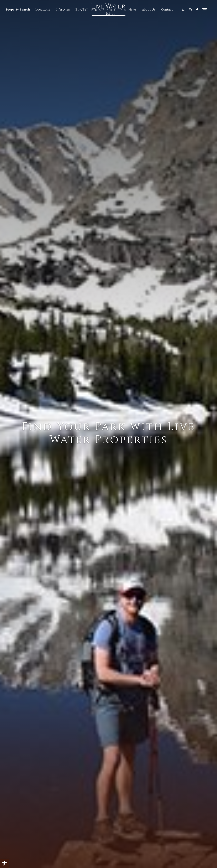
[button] (4, 864)
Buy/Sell (82, 9)
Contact (167, 9)
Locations (43, 9)
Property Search (18, 9)
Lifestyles (63, 9)
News (132, 9)
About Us (149, 9)
